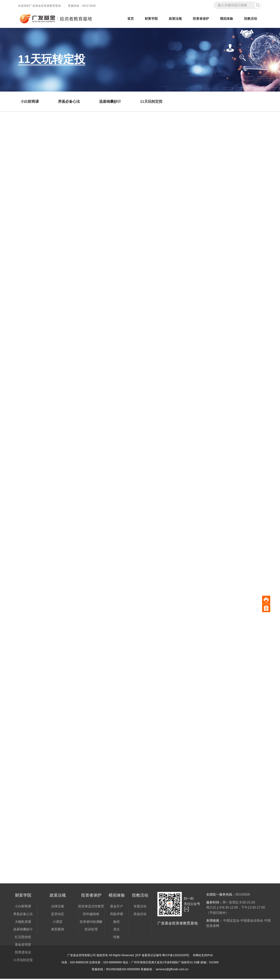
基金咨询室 (23, 946)
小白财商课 (23, 907)
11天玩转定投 (23, 961)
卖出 (117, 930)
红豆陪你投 (23, 938)
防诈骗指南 (91, 915)
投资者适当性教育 (91, 907)
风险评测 (117, 915)
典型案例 (58, 930)
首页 (131, 19)
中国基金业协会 (252, 922)
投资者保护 (201, 19)
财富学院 (151, 19)
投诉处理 (91, 930)
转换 (117, 938)
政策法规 (175, 19)
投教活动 (251, 19)
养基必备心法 (23, 915)
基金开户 (117, 907)
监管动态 (58, 915)
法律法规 (58, 907)
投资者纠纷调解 (91, 923)
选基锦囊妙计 (23, 930)
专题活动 (140, 907)
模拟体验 (227, 19)
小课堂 (58, 923)
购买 (117, 923)
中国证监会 (231, 922)
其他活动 (140, 915)
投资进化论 (23, 953)
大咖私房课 (23, 923)
